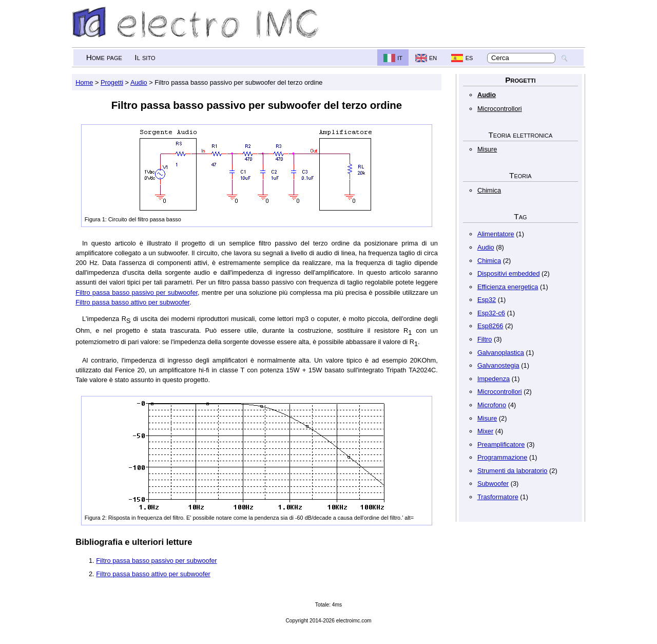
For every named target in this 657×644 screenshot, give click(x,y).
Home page (104, 57)
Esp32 (487, 300)
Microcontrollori (500, 109)
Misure (487, 149)
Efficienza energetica (508, 287)
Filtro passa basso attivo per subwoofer (132, 302)
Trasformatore (498, 497)
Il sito (145, 57)
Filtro (485, 339)
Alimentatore (496, 234)
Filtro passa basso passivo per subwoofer (137, 292)
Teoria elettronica (520, 135)
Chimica (489, 190)
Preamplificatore (501, 444)
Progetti (520, 80)
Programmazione (502, 457)
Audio (487, 95)
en (433, 57)
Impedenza (494, 379)
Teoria (520, 175)
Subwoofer (493, 484)
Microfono (492, 405)
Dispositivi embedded (509, 273)
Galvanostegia (498, 365)
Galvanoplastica (501, 353)
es (469, 57)
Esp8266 (490, 326)
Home (84, 82)
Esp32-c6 (491, 313)
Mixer (485, 431)
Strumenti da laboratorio (513, 471)
